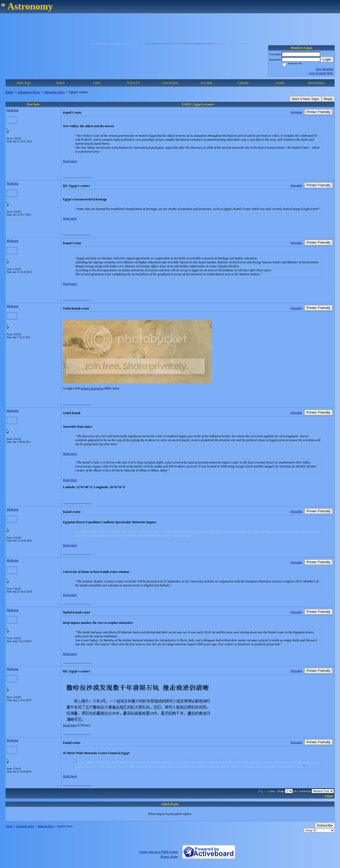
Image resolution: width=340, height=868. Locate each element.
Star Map (206, 83)
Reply (328, 99)
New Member (325, 69)
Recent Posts (316, 83)
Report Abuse (169, 857)
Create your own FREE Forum (158, 852)
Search (60, 83)
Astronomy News (28, 92)
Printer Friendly (318, 112)
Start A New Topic (305, 99)
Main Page (24, 83)
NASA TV (133, 83)
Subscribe (325, 825)
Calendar (243, 83)
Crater (329, 796)
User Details (170, 83)
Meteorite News (55, 92)
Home (9, 92)
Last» (272, 791)
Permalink (296, 112)
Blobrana (12, 110)
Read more (70, 161)
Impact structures (92, 388)
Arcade (280, 83)
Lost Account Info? (321, 73)
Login (327, 59)
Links (97, 83)
